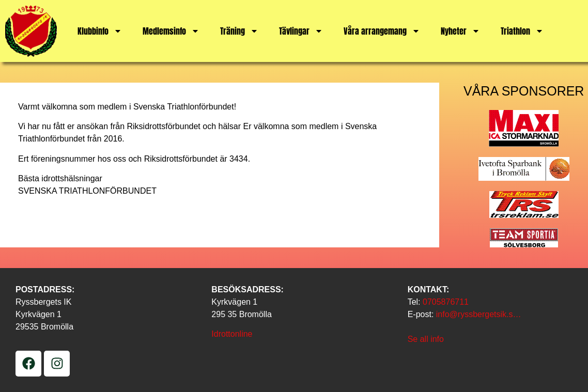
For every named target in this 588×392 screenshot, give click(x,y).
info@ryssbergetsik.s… (479, 314)
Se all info (426, 339)
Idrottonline (232, 334)
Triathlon (522, 31)
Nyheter (460, 31)
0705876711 (446, 302)
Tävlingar (301, 31)
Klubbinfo (100, 31)
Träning (239, 31)
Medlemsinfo (171, 31)
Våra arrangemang (382, 31)
